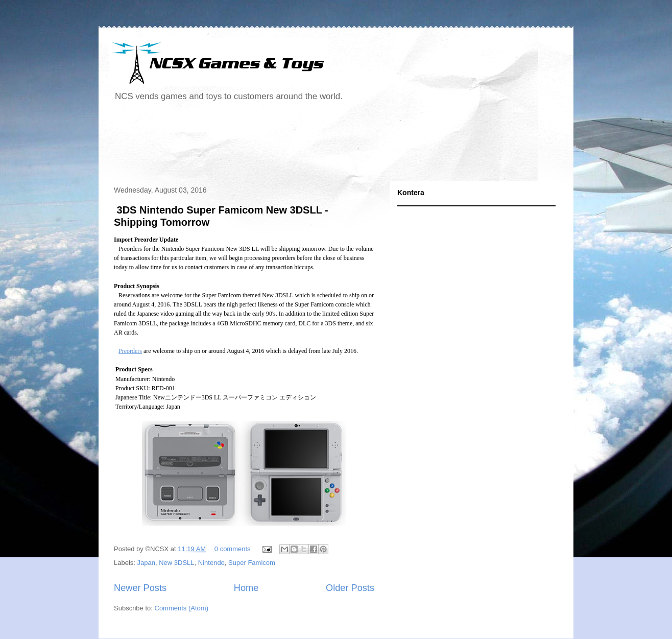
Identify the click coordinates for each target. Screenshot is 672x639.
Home (246, 588)
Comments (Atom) (182, 608)
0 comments (233, 549)
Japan (146, 563)
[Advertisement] (295, 145)
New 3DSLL (176, 563)
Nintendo (211, 563)
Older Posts (350, 588)
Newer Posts (140, 588)
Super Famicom (252, 563)
